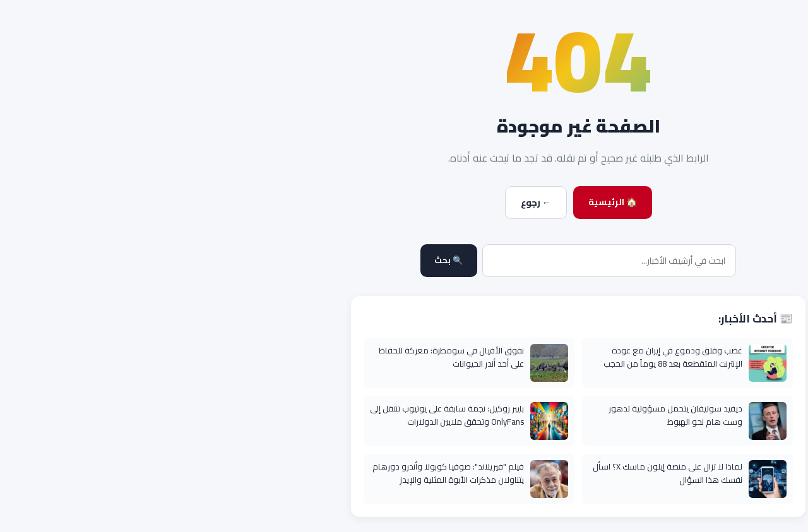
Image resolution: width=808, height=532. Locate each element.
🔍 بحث (275, 260)
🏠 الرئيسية (438, 202)
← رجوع (362, 203)
